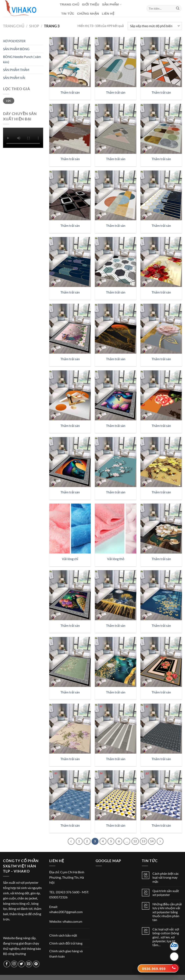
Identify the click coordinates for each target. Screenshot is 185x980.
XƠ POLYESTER (14, 41)
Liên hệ (108, 14)
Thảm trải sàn (70, 92)
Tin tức (68, 14)
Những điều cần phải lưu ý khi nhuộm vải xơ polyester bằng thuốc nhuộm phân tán (167, 912)
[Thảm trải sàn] (70, 62)
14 (152, 841)
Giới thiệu (91, 4)
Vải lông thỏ (116, 559)
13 (143, 841)
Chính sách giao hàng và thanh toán (66, 954)
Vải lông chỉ (70, 559)
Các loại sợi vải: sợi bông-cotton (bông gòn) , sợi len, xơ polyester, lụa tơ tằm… (166, 937)
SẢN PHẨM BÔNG (16, 49)
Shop (34, 26)
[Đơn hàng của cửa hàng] (155, 26)
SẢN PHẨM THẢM (16, 70)
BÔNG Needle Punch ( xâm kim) (22, 59)
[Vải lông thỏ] (116, 529)
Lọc (9, 101)
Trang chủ (70, 4)
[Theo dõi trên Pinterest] (36, 964)
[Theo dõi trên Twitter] (21, 964)
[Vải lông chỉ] (70, 529)
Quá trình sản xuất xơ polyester (166, 893)
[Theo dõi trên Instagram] (14, 964)
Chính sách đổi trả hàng (66, 943)
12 (135, 841)
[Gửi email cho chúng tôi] (29, 964)
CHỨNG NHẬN (88, 14)
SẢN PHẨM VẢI (14, 78)
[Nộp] (178, 9)
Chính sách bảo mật (63, 935)
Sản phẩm (112, 5)
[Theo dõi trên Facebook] (7, 964)
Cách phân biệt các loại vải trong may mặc (166, 877)
